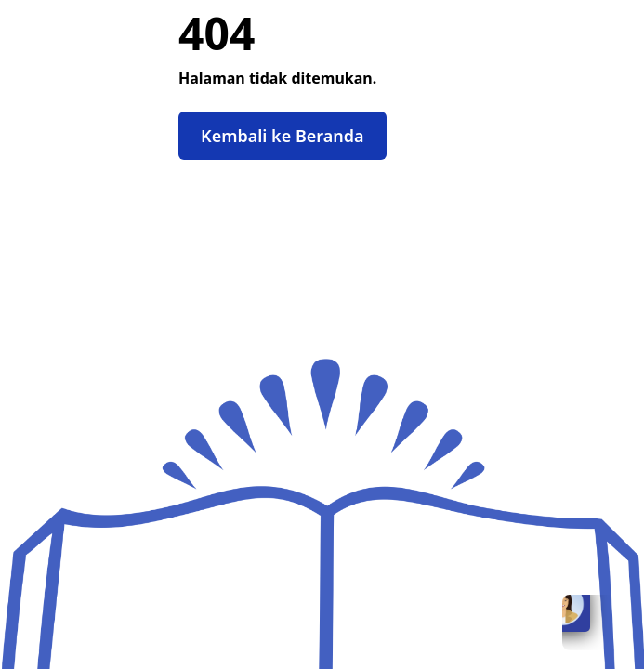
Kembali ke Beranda (283, 136)
